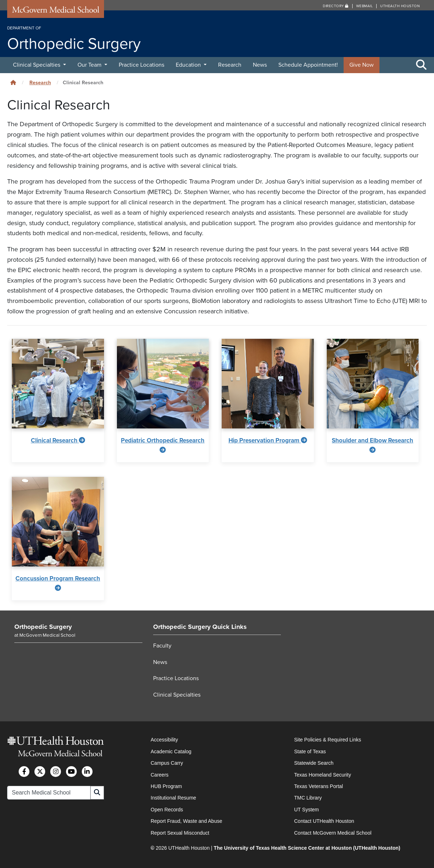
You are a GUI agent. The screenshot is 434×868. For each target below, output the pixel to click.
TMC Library (308, 798)
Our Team (90, 65)
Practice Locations (141, 65)
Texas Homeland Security (323, 775)
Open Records (167, 810)
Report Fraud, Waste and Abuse (186, 821)
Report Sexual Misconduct (180, 833)
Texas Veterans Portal (319, 786)
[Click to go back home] (13, 83)
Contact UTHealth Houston (324, 821)
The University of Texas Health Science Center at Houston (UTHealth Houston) (307, 848)
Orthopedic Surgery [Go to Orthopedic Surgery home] (43, 627)
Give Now (362, 65)
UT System (306, 810)
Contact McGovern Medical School (333, 833)
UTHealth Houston (400, 6)
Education (189, 65)
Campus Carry (167, 763)
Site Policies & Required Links (328, 740)
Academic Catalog (171, 751)
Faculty (162, 646)
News (260, 65)
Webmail (365, 6)
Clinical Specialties (37, 65)
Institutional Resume (173, 798)
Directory (336, 6)
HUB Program (166, 786)
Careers (160, 775)
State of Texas (310, 751)
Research (230, 65)
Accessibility (164, 740)
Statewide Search (314, 763)
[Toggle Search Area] (421, 65)
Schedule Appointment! (308, 65)
